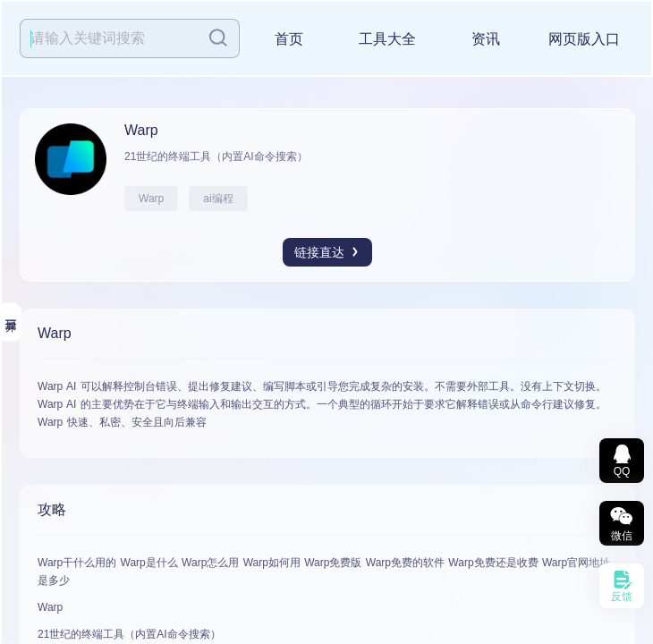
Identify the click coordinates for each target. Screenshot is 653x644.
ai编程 (218, 199)
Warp (151, 199)
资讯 (486, 39)
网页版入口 (584, 39)
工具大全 (387, 39)
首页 (289, 39)
